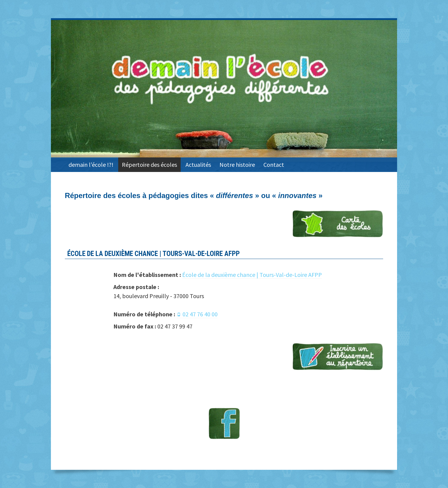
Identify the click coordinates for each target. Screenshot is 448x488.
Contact (274, 165)
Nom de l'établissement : (147, 275)
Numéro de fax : (135, 326)
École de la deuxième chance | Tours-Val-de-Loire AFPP (252, 275)
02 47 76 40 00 (200, 314)
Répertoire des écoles (149, 165)
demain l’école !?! (91, 165)
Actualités (198, 165)
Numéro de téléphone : (144, 314)
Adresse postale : (136, 287)
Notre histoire (237, 165)
